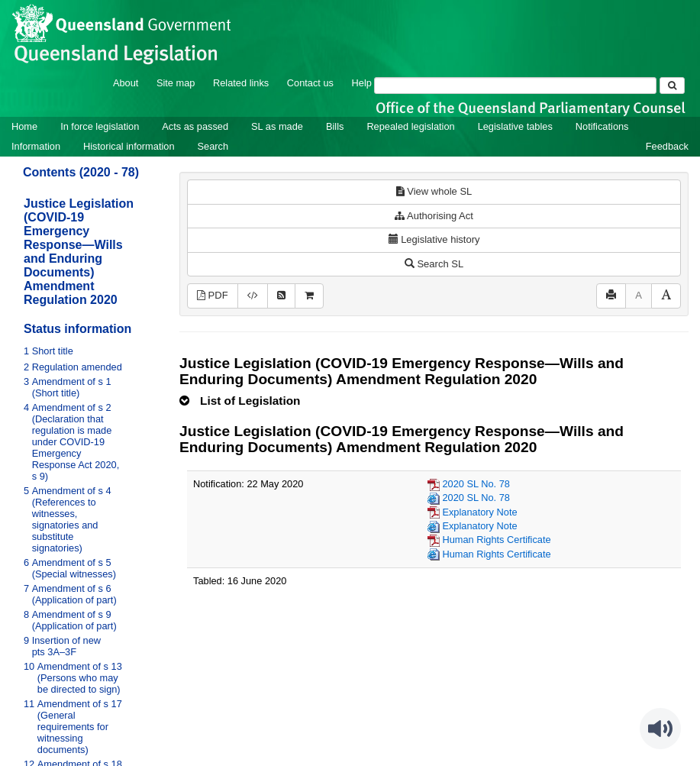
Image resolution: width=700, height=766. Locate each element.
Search (213, 146)
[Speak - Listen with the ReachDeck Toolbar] (660, 729)
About (126, 83)
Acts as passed (195, 126)
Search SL (434, 264)
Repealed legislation (410, 126)
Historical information (129, 146)
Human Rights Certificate (496, 540)
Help (362, 83)
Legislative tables (515, 126)
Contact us (310, 83)
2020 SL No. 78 (476, 484)
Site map (176, 83)
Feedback (667, 146)
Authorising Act (434, 216)
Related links (241, 83)
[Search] (515, 86)
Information (36, 146)
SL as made (277, 126)
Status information (77, 329)
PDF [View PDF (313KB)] (213, 295)
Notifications (602, 126)
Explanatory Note (479, 512)
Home (24, 126)
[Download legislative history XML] (253, 296)
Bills (335, 126)
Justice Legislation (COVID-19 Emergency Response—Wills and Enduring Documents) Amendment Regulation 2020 (79, 252)
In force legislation (100, 126)
